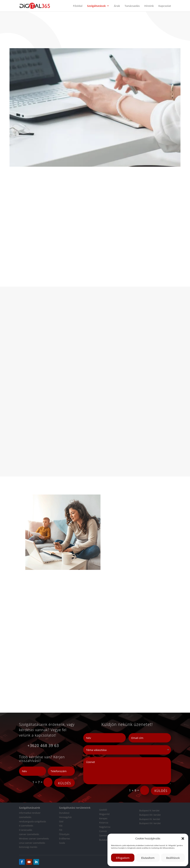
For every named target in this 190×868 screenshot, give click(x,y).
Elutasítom (148, 858)
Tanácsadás (132, 6)
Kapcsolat (165, 6)
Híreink (149, 6)
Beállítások (173, 858)
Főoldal (78, 6)
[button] (183, 839)
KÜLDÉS (64, 783)
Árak (117, 6)
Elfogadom (123, 858)
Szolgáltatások (96, 6)
